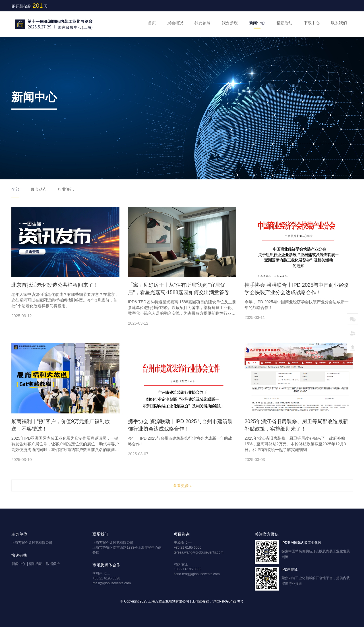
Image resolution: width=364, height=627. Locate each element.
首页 (152, 23)
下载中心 (312, 23)
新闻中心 (257, 23)
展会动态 (39, 189)
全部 (15, 189)
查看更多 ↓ (182, 485)
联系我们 (339, 23)
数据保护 (53, 564)
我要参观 (230, 23)
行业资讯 (66, 189)
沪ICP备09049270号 (228, 601)
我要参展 (202, 23)
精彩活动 (284, 23)
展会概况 (175, 23)
